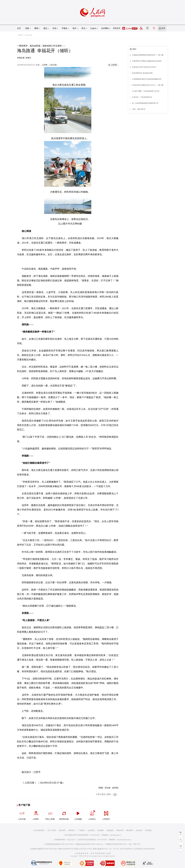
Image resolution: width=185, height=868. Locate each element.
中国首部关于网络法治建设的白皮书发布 (147, 61)
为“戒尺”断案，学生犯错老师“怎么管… (146, 91)
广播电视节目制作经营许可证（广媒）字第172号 (123, 844)
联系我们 (149, 830)
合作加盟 (91, 830)
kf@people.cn (71, 840)
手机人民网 (50, 815)
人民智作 (106, 815)
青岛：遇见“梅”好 (139, 109)
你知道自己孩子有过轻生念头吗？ (144, 67)
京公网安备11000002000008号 (144, 849)
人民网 (20, 35)
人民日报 (22, 815)
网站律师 (130, 830)
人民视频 (78, 815)
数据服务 (110, 830)
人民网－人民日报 (49, 65)
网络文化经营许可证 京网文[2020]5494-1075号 (75, 849)
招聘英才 (72, 830)
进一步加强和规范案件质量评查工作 (145, 103)
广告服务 (81, 830)
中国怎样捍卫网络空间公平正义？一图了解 (148, 85)
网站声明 (120, 830)
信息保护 (139, 830)
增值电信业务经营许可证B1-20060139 (89, 844)
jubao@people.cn (116, 835)
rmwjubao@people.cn (124, 840)
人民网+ (36, 815)
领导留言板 (64, 815)
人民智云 (92, 815)
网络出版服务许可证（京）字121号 (106, 849)
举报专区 (117, 28)
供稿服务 (101, 830)
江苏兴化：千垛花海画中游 (142, 97)
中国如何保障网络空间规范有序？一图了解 (148, 55)
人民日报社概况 (39, 830)
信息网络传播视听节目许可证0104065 (44, 849)
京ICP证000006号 (126, 849)
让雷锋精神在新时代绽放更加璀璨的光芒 (147, 79)
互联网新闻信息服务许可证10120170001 (59, 844)
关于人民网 (52, 830)
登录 (163, 28)
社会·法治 (28, 35)
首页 (19, 28)
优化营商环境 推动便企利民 (142, 73)
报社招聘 (62, 830)
